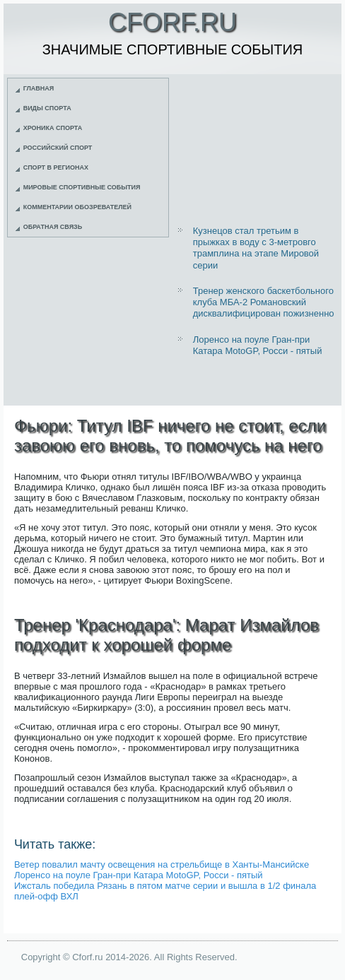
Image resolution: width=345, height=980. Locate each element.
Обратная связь (53, 227)
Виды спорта (47, 108)
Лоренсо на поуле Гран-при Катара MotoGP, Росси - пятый (258, 345)
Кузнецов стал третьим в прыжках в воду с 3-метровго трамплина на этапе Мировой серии (256, 248)
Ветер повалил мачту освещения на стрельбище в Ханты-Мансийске (162, 864)
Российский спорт (58, 148)
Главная (39, 88)
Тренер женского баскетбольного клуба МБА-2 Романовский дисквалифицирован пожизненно (264, 302)
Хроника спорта (53, 128)
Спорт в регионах (56, 167)
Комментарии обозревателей (77, 207)
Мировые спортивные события (82, 187)
